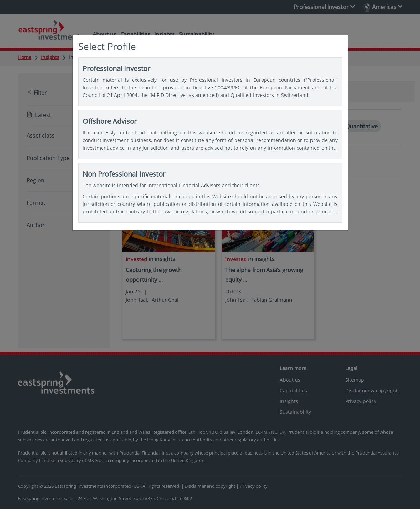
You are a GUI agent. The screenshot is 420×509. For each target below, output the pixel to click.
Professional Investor (210, 82)
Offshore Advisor (210, 134)
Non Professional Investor (210, 193)
